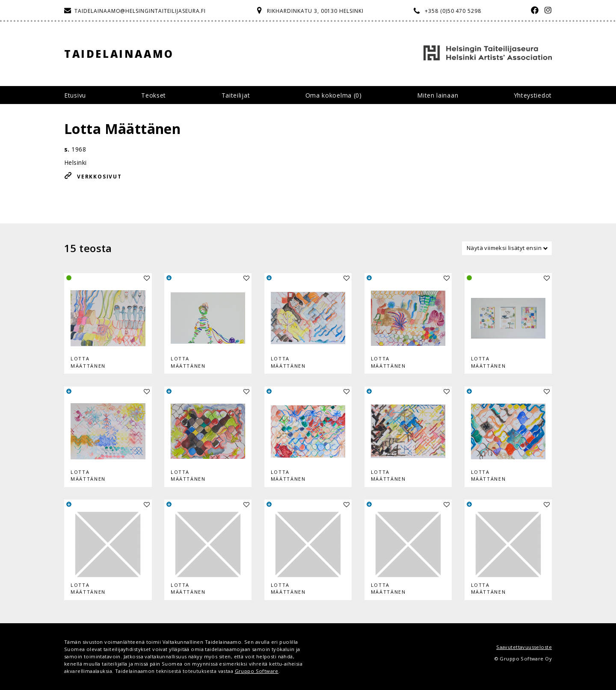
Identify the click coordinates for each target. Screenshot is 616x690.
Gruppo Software (257, 671)
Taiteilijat (236, 95)
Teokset (154, 95)
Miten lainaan (438, 95)
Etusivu (75, 95)
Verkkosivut (99, 177)
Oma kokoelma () (334, 95)
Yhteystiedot (533, 95)
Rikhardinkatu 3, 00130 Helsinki (315, 11)
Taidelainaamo (119, 54)
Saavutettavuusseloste (524, 647)
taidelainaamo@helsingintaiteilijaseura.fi (140, 11)
